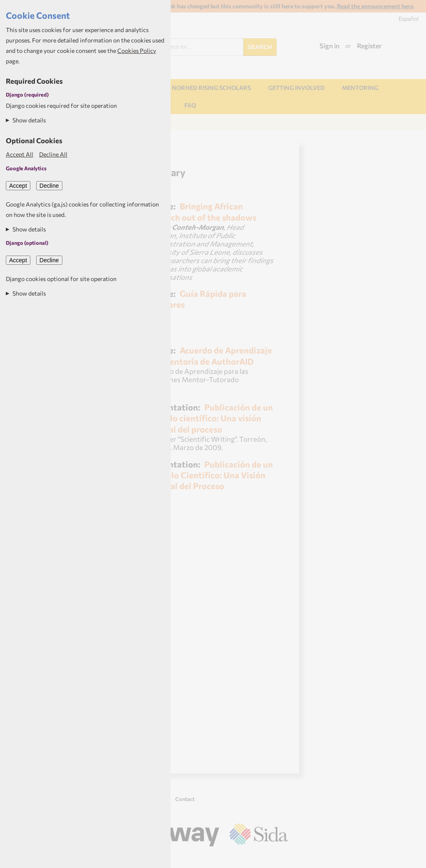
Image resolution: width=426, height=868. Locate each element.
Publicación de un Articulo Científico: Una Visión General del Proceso (210, 475)
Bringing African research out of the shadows (202, 211)
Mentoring (360, 88)
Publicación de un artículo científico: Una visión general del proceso (210, 418)
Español (409, 19)
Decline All (53, 154)
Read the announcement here (375, 6)
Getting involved (296, 88)
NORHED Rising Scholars (211, 88)
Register (369, 46)
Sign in (329, 46)
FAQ (190, 105)
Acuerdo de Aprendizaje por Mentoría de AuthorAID (209, 355)
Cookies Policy (137, 51)
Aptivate (281, 858)
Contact (185, 799)
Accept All (20, 154)
